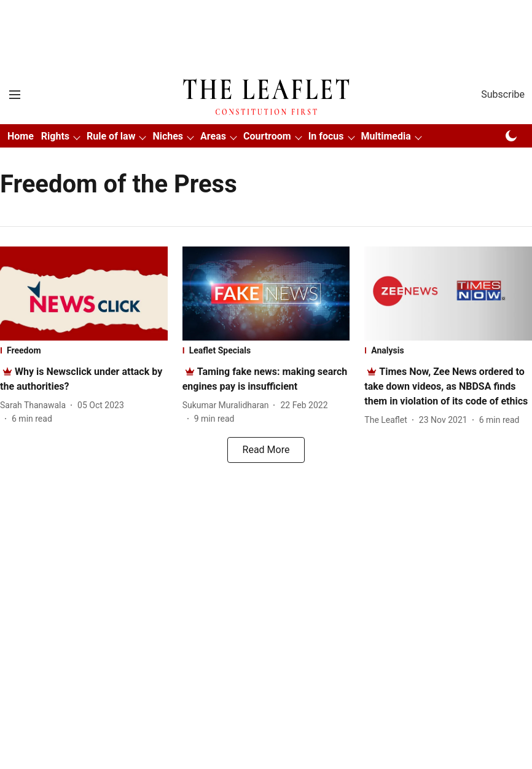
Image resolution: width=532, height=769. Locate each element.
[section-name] (84, 350)
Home (21, 136)
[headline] (446, 386)
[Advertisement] (266, 20)
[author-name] (35, 405)
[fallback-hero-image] (84, 294)
